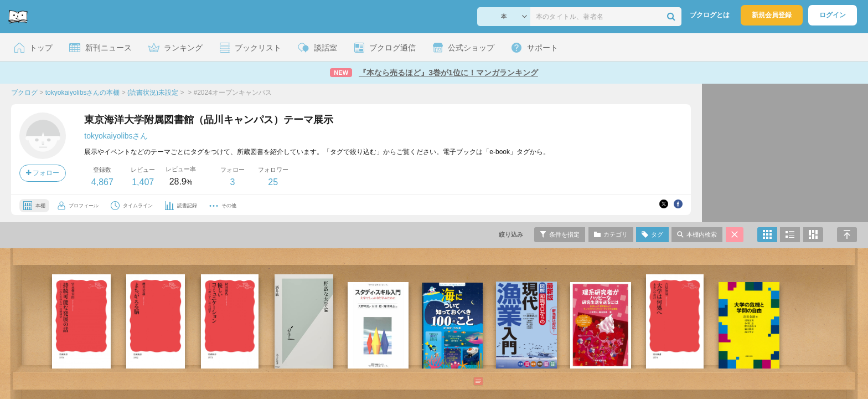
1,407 (143, 182)
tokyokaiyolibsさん (116, 136)
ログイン (833, 15)
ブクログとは (710, 15)
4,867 (102, 182)
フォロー (43, 173)
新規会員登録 (772, 15)
